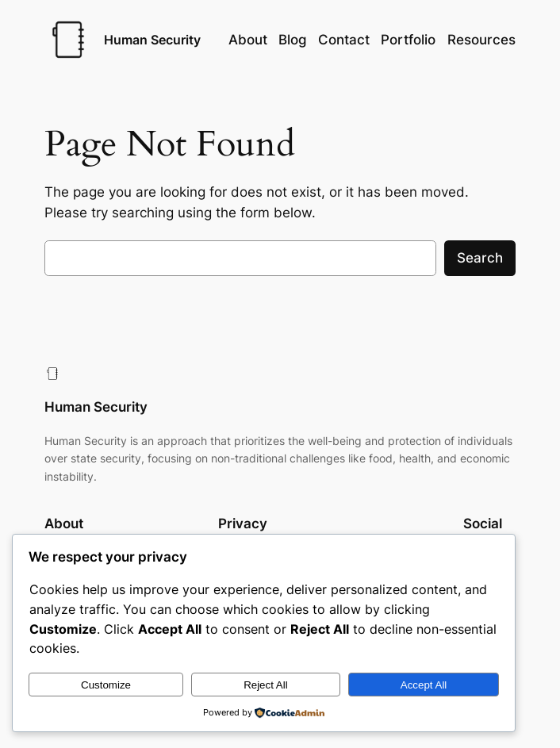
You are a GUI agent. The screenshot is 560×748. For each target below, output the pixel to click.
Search (480, 258)
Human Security (152, 40)
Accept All (424, 685)
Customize (106, 685)
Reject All (266, 685)
